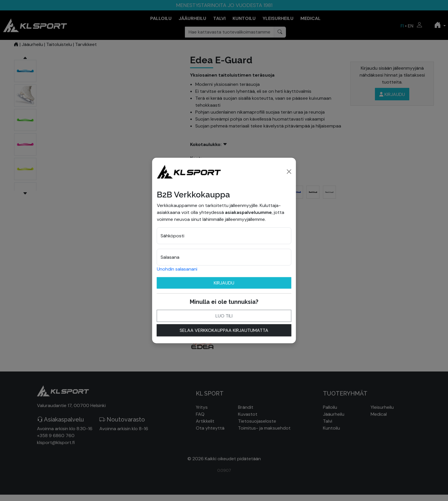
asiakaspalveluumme (248, 212)
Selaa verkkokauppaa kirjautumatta (224, 330)
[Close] (289, 171)
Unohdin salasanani (177, 269)
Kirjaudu (224, 283)
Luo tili (224, 316)
